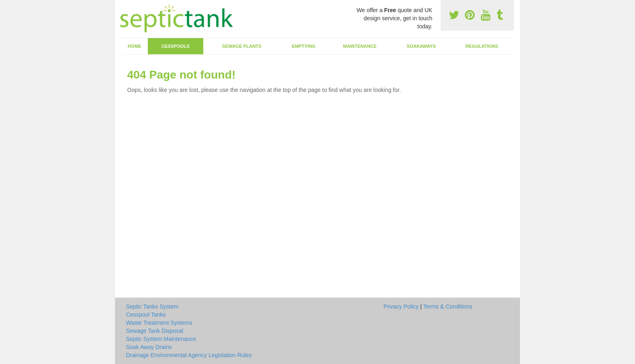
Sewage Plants (242, 46)
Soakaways (421, 46)
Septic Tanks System (152, 307)
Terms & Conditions (448, 307)
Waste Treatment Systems (159, 323)
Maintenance (360, 46)
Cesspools (176, 46)
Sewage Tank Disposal (154, 331)
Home (134, 46)
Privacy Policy (401, 307)
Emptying (304, 46)
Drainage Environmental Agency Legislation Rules (189, 355)
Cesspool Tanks (146, 315)
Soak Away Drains (149, 347)
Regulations (482, 46)
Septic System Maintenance (161, 339)
